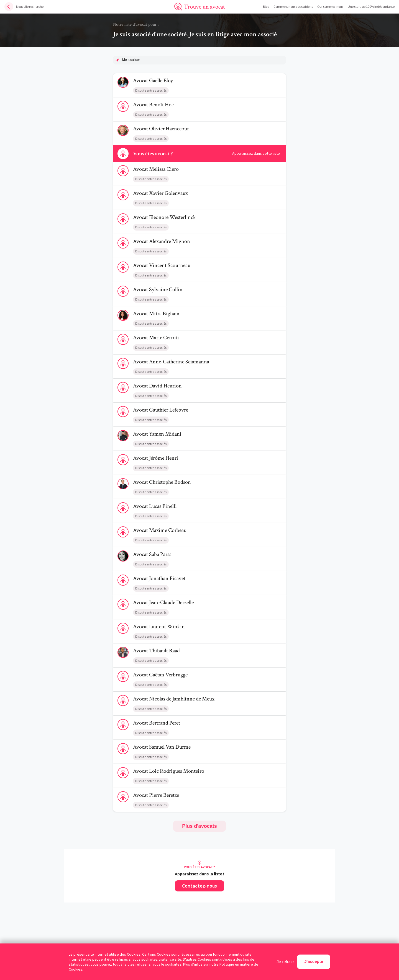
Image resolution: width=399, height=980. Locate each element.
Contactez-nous (199, 886)
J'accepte (314, 961)
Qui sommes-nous (330, 7)
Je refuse (285, 962)
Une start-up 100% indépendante (371, 7)
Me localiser (131, 60)
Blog (266, 7)
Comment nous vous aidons (293, 7)
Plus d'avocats (199, 826)
